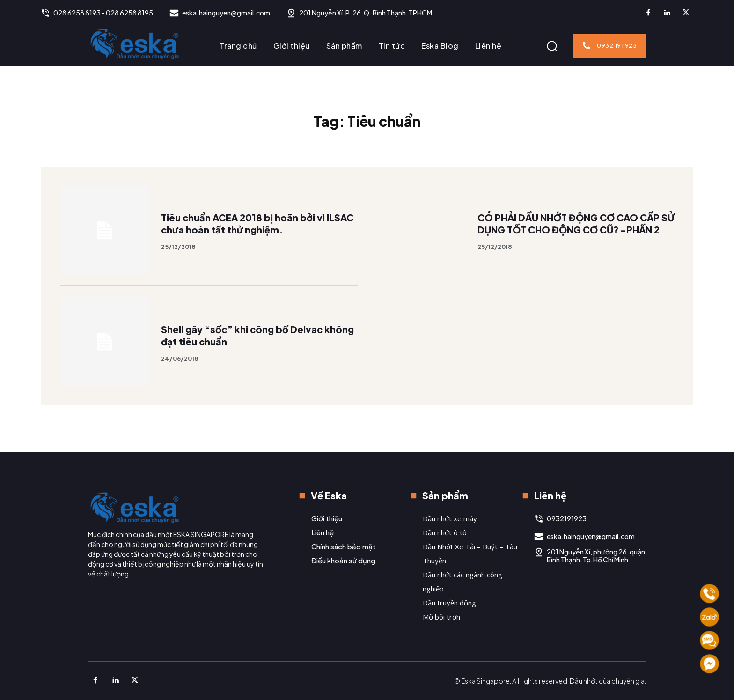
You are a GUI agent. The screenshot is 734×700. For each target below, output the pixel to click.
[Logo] (135, 44)
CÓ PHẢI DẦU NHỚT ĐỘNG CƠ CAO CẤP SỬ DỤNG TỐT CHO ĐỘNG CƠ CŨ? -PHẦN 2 (575, 234)
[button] (552, 46)
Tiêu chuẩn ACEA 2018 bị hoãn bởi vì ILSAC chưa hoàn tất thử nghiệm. (259, 234)
